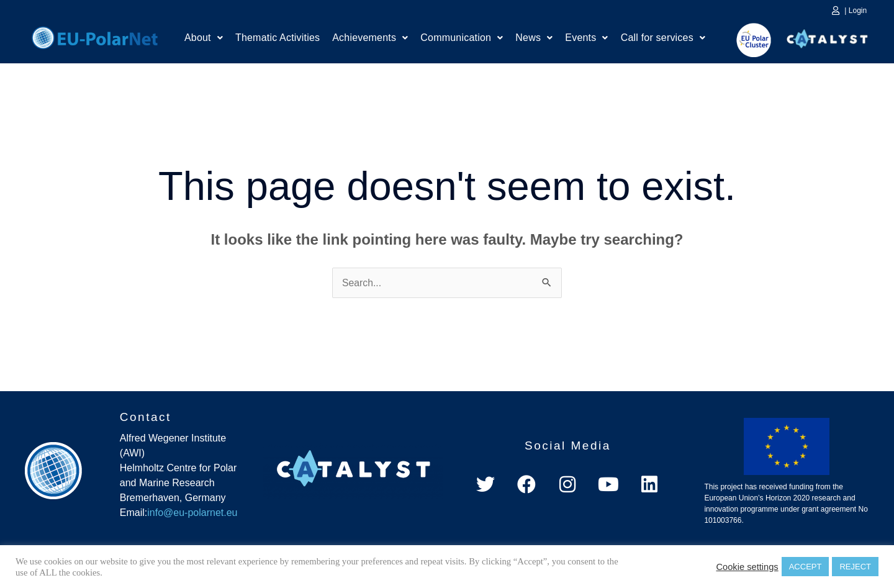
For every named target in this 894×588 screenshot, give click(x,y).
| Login (856, 11)
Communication (462, 39)
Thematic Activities (278, 39)
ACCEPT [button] (806, 567)
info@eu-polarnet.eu (192, 513)
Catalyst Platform (828, 36)
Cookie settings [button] (747, 567)
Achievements (370, 39)
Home (95, 36)
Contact (146, 417)
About (204, 39)
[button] (204, 39)
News (534, 39)
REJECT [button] (855, 567)
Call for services (663, 39)
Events (586, 39)
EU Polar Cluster (745, 40)
